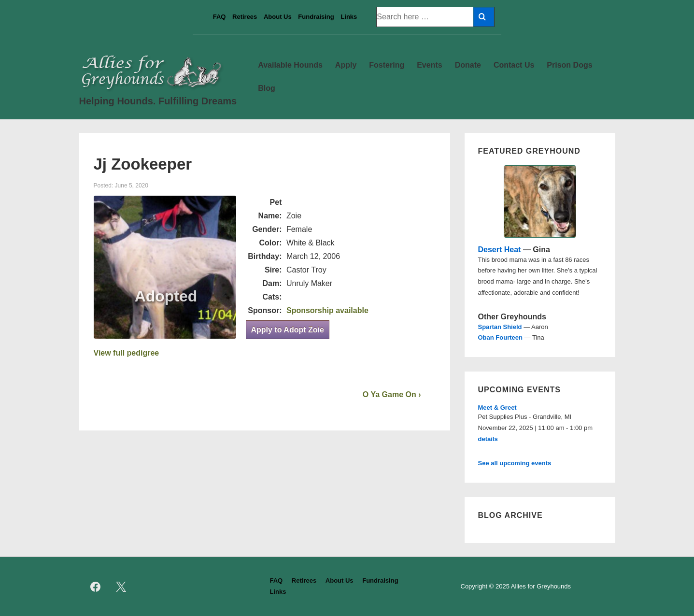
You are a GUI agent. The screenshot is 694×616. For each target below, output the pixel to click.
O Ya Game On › (392, 394)
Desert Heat (500, 250)
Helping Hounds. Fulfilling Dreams (158, 101)
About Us (278, 17)
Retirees (245, 17)
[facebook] (96, 587)
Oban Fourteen (500, 337)
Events (429, 65)
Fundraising (316, 17)
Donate (468, 65)
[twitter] (121, 587)
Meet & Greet (497, 408)
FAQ (220, 17)
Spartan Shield (500, 327)
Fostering (387, 65)
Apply (346, 65)
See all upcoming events (515, 463)
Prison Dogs (569, 65)
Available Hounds (290, 65)
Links (349, 17)
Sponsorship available (327, 310)
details (488, 439)
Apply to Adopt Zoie (288, 330)
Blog (267, 88)
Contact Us (514, 65)
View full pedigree (127, 353)
